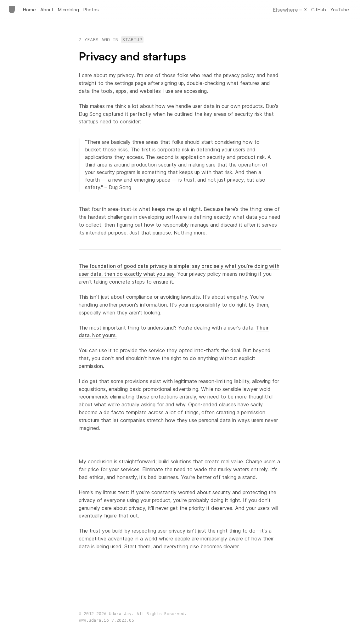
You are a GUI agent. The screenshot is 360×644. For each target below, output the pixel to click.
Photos (91, 10)
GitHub (319, 10)
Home (29, 10)
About (47, 10)
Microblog (68, 10)
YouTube (340, 10)
